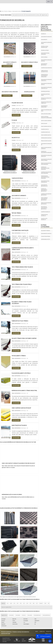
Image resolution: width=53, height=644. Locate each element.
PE (30, 604)
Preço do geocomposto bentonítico (46, 203)
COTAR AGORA (7, 66)
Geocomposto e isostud (46, 234)
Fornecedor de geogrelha (44, 215)
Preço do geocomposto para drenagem (46, 164)
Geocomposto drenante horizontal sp (33, 15)
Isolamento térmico (46, 231)
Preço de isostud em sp (46, 141)
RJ (8, 604)
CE (37, 604)
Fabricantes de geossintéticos (44, 71)
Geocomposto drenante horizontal (46, 80)
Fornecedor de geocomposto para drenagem (45, 177)
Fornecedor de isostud (46, 138)
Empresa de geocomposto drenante (46, 152)
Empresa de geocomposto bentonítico (44, 190)
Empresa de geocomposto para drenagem (45, 168)
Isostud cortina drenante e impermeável (47, 117)
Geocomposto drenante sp (46, 144)
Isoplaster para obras (46, 114)
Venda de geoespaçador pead (46, 110)
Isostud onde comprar (46, 121)
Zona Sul (24, 616)
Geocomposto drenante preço (46, 43)
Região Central (4, 616)
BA (34, 604)
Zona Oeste (18, 616)
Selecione (3, 604)
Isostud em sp (44, 124)
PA (49, 604)
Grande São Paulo (37, 616)
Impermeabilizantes (46, 239)
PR (21, 604)
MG (11, 604)
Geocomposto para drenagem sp (45, 182)
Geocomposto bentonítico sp (44, 186)
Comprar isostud (45, 129)
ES (14, 604)
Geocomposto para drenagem (45, 54)
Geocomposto (44, 40)
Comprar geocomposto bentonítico (46, 194)
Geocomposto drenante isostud (46, 84)
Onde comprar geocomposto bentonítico (44, 199)
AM (45, 604)
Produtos (49, 632)
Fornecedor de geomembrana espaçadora (44, 76)
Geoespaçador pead (45, 91)
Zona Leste (30, 616)
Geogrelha (44, 34)
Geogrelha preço (45, 15)
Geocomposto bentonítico (44, 64)
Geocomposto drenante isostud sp (46, 156)
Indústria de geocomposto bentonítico (44, 208)
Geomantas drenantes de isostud (46, 99)
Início (37, 632)
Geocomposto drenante (46, 37)
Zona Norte (11, 616)
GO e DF (41, 604)
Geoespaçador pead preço (45, 95)
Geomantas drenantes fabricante (46, 103)
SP (18, 604)
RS (27, 604)
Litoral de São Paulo (46, 616)
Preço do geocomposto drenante (46, 148)
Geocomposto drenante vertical (18, 15)
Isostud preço (44, 57)
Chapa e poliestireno (46, 236)
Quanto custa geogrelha (44, 219)
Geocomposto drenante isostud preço (46, 160)
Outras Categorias (45, 226)
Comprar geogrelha (46, 212)
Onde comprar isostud (46, 126)
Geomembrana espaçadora (44, 106)
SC (24, 604)
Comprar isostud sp (45, 132)
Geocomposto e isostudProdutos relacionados (46, 27)
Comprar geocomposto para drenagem (46, 173)
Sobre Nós (42, 632)
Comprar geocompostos (46, 68)
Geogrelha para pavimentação (45, 47)
